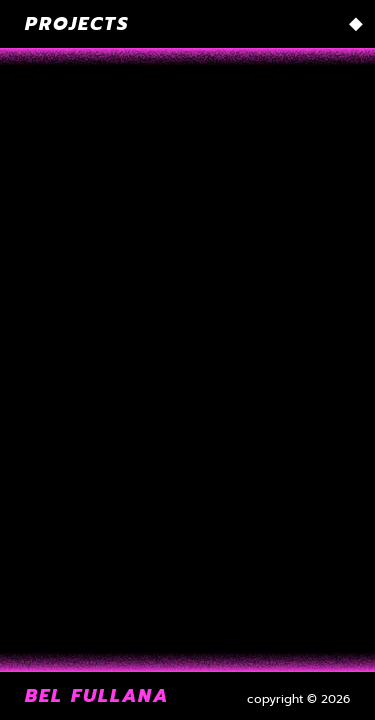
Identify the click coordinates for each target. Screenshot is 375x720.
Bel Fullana (97, 696)
